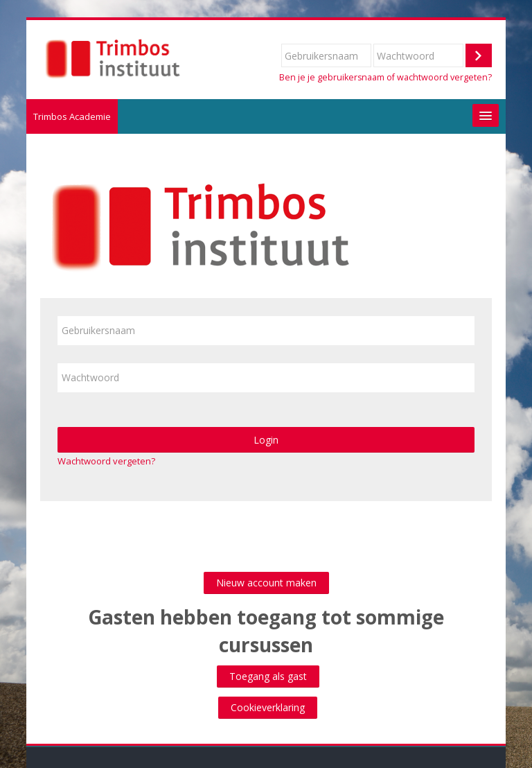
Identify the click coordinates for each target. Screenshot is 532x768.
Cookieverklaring (268, 707)
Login (266, 440)
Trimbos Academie (72, 116)
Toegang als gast (268, 676)
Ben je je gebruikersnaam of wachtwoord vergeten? (385, 77)
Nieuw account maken (266, 583)
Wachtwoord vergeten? (106, 461)
